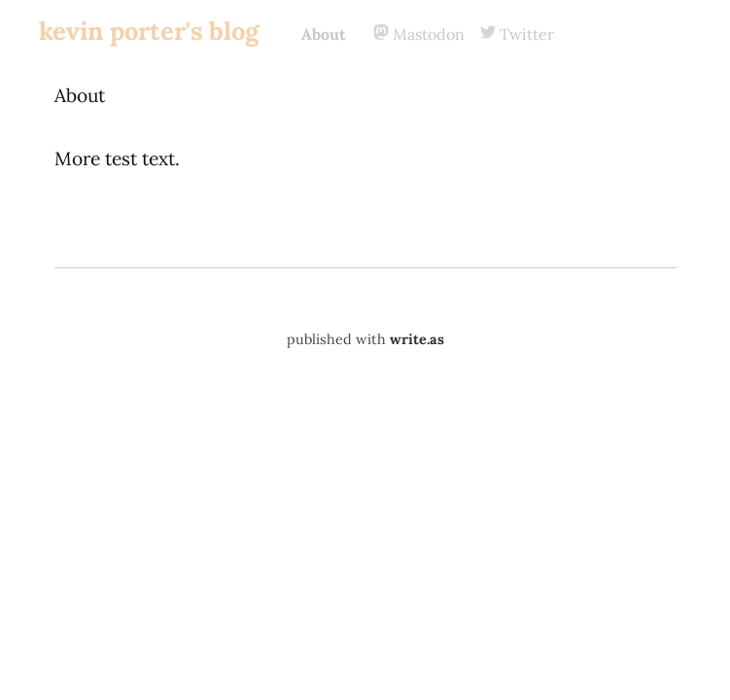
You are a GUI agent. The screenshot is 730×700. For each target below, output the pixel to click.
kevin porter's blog (149, 31)
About (324, 34)
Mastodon (419, 34)
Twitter (517, 34)
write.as (417, 339)
